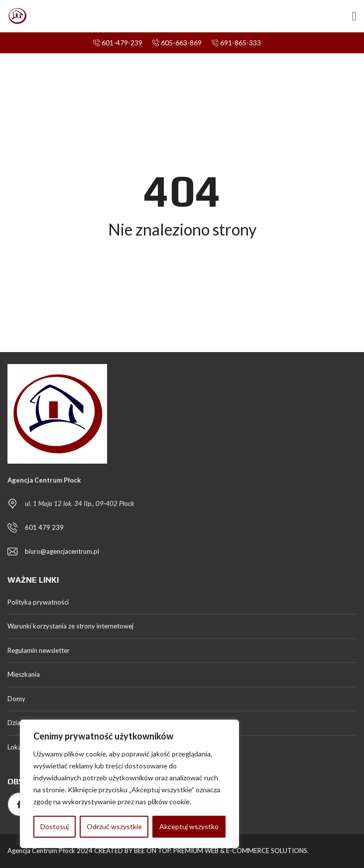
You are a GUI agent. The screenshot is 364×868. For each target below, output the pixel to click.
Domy (16, 699)
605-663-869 (177, 43)
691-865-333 (236, 43)
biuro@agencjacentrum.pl (62, 551)
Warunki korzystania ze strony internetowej (70, 626)
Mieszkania (24, 674)
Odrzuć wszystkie (114, 826)
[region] (129, 784)
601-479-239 (118, 43)
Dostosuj (55, 826)
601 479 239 (44, 527)
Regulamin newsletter (39, 650)
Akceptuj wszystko (189, 826)
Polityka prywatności (38, 602)
